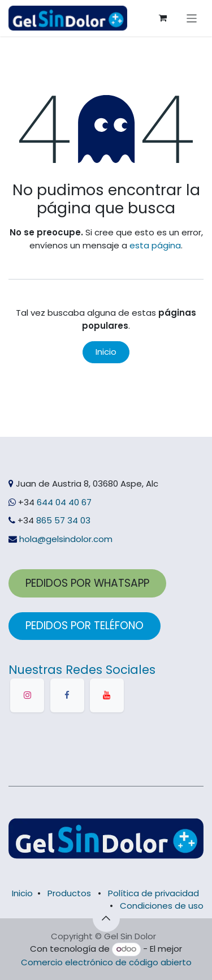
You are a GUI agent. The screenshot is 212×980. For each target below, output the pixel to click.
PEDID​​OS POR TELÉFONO (85, 626)
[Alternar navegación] (192, 18)
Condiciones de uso (162, 906)
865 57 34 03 (62, 520)
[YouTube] (107, 695)
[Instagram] (27, 695)
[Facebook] (67, 695)
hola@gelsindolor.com (66, 539)
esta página (155, 245)
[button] (106, 918)
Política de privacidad (153, 893)
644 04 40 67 (64, 502)
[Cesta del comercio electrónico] (163, 18)
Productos (69, 893)
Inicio (106, 352)
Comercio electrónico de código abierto (106, 962)
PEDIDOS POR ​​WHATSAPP (87, 583)
